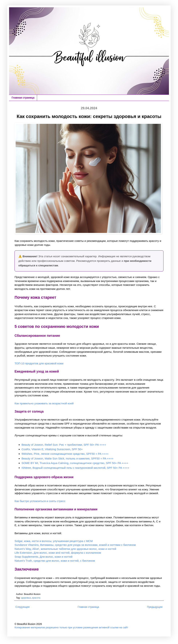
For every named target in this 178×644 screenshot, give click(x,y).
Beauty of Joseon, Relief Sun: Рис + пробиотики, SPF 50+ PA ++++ (64, 445)
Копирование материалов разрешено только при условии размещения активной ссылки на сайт (71, 627)
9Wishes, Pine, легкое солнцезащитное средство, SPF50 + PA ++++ (65, 454)
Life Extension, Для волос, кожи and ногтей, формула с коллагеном (58, 553)
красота (36, 598)
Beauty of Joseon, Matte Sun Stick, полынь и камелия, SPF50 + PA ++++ (68, 458)
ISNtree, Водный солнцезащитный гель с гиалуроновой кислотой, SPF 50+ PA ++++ (75, 468)
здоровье (26, 598)
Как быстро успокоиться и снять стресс (40, 501)
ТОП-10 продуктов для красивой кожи (39, 363)
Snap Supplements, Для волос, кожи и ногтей (44, 557)
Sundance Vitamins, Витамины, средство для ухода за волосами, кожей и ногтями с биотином (75, 545)
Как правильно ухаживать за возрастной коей (44, 403)
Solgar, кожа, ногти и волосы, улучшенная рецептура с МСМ (54, 541)
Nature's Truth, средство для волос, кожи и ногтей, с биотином (55, 561)
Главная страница (23, 98)
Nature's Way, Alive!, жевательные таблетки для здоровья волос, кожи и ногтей (65, 549)
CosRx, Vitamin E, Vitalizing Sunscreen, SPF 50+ (52, 449)
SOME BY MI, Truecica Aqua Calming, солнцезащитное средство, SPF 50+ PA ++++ (75, 463)
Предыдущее (155, 607)
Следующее (23, 607)
